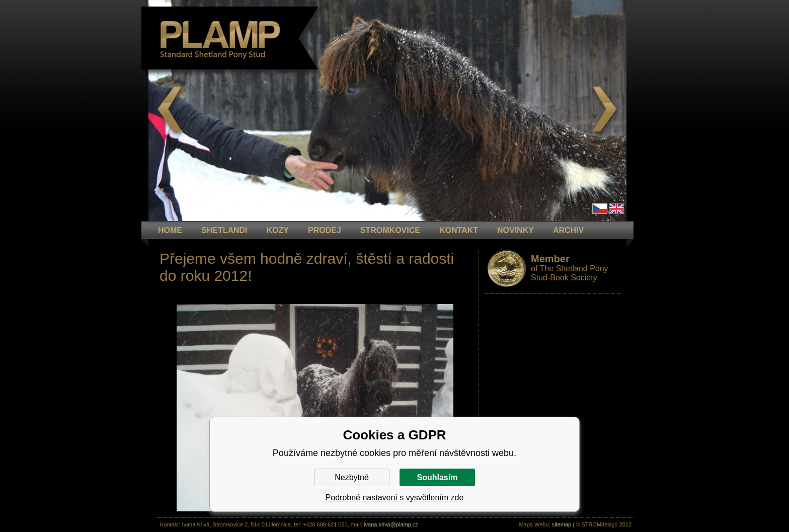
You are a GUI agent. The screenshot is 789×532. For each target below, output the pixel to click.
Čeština (600, 209)
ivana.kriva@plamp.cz (391, 524)
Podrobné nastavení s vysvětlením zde (395, 498)
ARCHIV (568, 230)
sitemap (562, 524)
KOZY (278, 230)
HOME (170, 230)
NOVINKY (516, 230)
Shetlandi (224, 230)
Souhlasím (438, 477)
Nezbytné (352, 477)
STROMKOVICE (390, 230)
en (616, 209)
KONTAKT (459, 230)
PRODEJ (325, 230)
